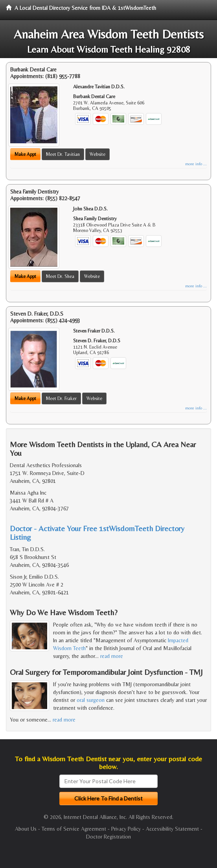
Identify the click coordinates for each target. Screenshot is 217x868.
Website (97, 154)
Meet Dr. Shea (60, 276)
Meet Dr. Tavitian (63, 154)
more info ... (196, 164)
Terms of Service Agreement (74, 829)
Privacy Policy (126, 829)
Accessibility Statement (172, 829)
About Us (26, 829)
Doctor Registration (108, 837)
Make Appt (25, 154)
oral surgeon (91, 700)
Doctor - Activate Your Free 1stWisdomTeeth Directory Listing (97, 533)
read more (112, 656)
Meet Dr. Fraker (61, 398)
